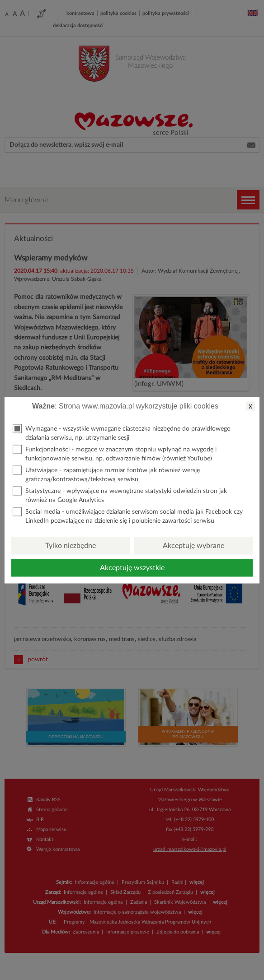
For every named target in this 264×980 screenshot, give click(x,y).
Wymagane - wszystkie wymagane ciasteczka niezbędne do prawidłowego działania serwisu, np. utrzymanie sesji (122, 432)
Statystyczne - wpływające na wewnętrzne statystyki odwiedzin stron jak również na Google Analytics (120, 495)
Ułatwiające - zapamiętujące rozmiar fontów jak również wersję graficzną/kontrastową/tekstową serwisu (106, 474)
